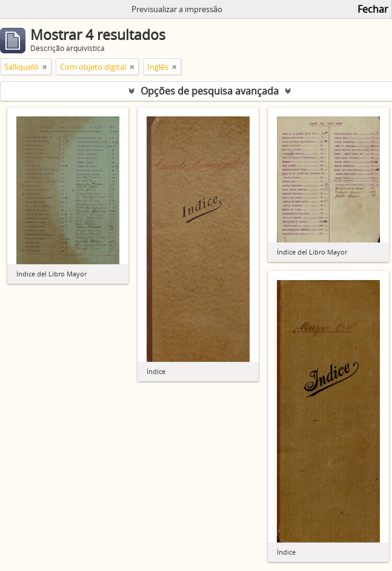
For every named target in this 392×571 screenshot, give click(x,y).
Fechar (373, 9)
